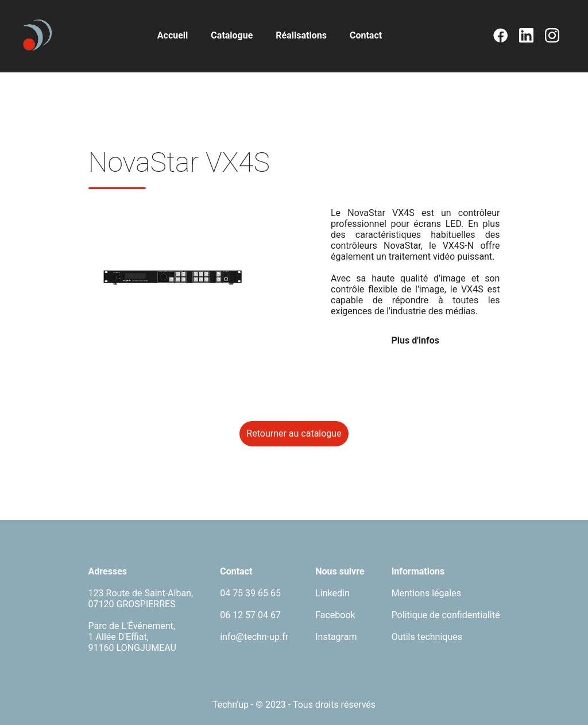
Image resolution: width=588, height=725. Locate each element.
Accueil (173, 35)
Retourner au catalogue (294, 433)
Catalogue (232, 35)
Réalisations (301, 35)
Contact (366, 35)
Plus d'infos (415, 340)
